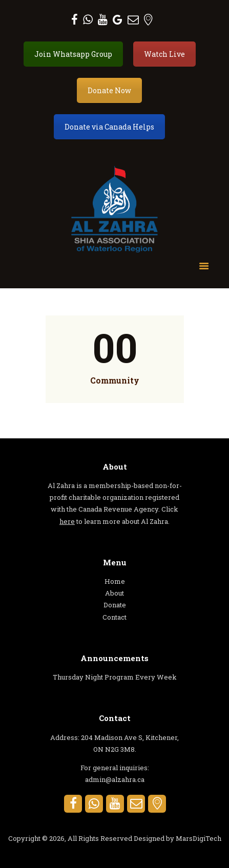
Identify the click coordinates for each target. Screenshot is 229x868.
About (114, 593)
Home (115, 581)
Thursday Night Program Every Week (115, 677)
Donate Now (109, 90)
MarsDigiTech (199, 838)
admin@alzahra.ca (115, 779)
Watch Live (164, 54)
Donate (115, 605)
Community (115, 380)
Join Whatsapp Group (73, 54)
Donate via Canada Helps (109, 127)
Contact (114, 617)
